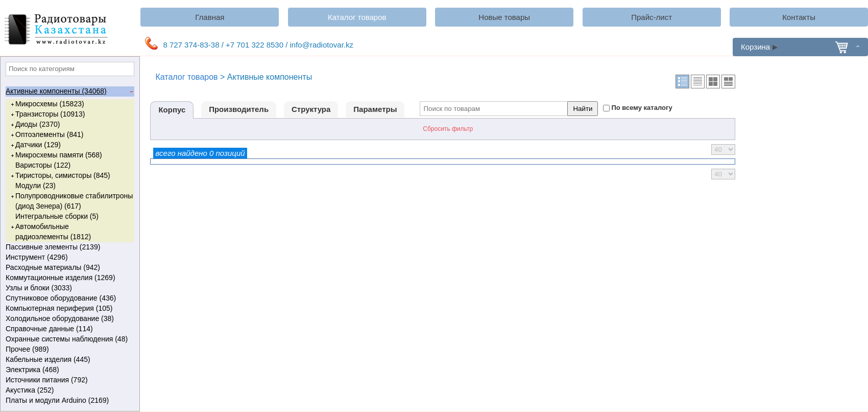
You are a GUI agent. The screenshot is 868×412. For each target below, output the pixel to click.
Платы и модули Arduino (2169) (69, 401)
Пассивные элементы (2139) (69, 247)
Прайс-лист (652, 17)
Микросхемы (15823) (47, 104)
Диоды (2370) (34, 125)
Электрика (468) (69, 370)
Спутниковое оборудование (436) (69, 299)
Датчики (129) (35, 145)
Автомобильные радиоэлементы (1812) (50, 231)
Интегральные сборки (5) (57, 216)
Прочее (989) (69, 350)
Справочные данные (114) (69, 329)
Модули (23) (35, 186)
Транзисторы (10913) (47, 115)
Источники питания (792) (69, 380)
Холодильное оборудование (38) (69, 319)
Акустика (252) (69, 391)
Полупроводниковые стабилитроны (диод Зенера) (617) (71, 201)
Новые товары (504, 17)
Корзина (800, 47)
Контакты (799, 17)
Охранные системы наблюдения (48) (69, 339)
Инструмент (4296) (69, 258)
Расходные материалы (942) (69, 268)
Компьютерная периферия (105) (69, 309)
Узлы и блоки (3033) (69, 288)
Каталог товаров (357, 17)
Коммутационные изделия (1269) (69, 278)
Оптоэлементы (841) (46, 135)
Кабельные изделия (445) (69, 360)
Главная (210, 17)
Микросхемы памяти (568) (56, 155)
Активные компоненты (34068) (69, 91)
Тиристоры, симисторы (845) (60, 176)
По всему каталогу (642, 108)
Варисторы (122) (43, 165)
